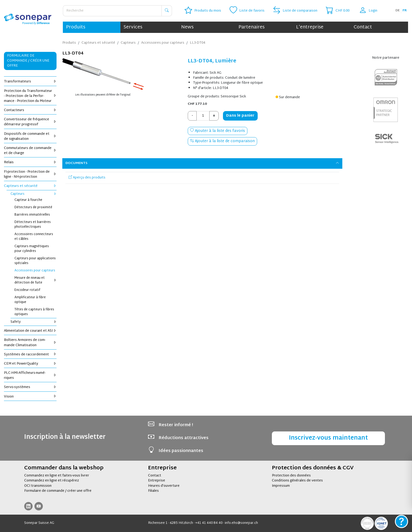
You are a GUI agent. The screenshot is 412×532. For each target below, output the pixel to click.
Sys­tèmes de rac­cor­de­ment (30, 355)
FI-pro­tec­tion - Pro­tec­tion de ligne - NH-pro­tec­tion (30, 174)
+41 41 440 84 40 (209, 523)
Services (133, 27)
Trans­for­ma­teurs (30, 82)
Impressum (281, 486)
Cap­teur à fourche (28, 200)
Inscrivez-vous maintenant (328, 438)
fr (405, 11)
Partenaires (251, 27)
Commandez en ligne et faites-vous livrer (57, 476)
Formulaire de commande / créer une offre (58, 491)
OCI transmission (38, 486)
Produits (76, 27)
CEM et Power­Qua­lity (30, 364)
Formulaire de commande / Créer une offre (28, 61)
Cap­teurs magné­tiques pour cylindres (32, 249)
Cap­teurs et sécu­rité (30, 186)
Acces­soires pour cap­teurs (35, 271)
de (398, 11)
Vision (30, 397)
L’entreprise (310, 27)
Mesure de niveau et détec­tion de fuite (35, 280)
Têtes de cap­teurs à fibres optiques (34, 312)
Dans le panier (240, 116)
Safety (34, 322)
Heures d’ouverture (164, 486)
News (187, 27)
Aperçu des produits (87, 178)
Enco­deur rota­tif (27, 290)
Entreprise (157, 481)
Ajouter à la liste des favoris (218, 131)
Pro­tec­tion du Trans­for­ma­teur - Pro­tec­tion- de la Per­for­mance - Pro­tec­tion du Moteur (30, 96)
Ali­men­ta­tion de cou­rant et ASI (30, 331)
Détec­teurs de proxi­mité (33, 207)
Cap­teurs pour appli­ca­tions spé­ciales (35, 261)
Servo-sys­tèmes (30, 387)
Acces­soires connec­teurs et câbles (34, 237)
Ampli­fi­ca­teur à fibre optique (30, 300)
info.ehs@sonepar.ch (241, 523)
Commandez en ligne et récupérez (52, 481)
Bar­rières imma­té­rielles (32, 215)
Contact (363, 27)
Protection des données (291, 476)
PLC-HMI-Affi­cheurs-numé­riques (30, 376)
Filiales (153, 491)
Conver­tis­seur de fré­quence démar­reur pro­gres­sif (30, 122)
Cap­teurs (34, 194)
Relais (30, 162)
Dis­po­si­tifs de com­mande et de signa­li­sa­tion (30, 136)
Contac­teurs (30, 110)
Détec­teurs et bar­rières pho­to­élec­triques (33, 225)
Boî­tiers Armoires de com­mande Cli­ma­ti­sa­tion (30, 343)
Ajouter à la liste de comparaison (222, 141)
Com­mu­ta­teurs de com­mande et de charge (30, 151)
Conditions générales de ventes (297, 481)
